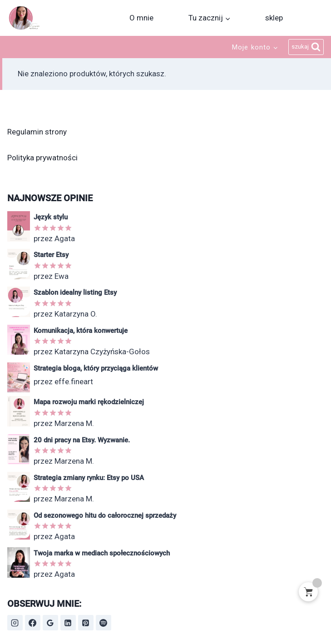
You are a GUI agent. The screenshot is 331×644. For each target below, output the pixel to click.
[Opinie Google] (50, 623)
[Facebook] (33, 623)
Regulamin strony (37, 132)
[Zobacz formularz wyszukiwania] (306, 47)
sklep (274, 18)
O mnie (141, 18)
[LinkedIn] (68, 623)
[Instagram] (15, 623)
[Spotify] (104, 623)
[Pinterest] (86, 623)
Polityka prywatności (42, 158)
